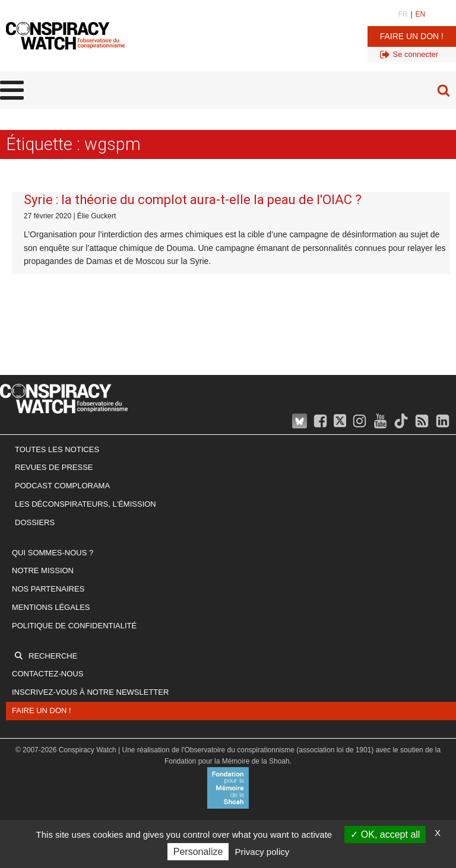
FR (403, 14)
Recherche (53, 656)
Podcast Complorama (62, 486)
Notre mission (43, 570)
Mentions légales (51, 607)
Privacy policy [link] (262, 852)
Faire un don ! (412, 36)
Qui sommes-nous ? (53, 553)
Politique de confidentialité (74, 626)
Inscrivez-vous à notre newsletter (90, 692)
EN (421, 14)
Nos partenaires (48, 589)
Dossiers (35, 522)
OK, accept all (385, 834)
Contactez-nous (47, 674)
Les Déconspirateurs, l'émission (85, 504)
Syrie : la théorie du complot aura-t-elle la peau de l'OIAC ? (193, 200)
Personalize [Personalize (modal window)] (198, 852)
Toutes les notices (57, 449)
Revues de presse (54, 467)
